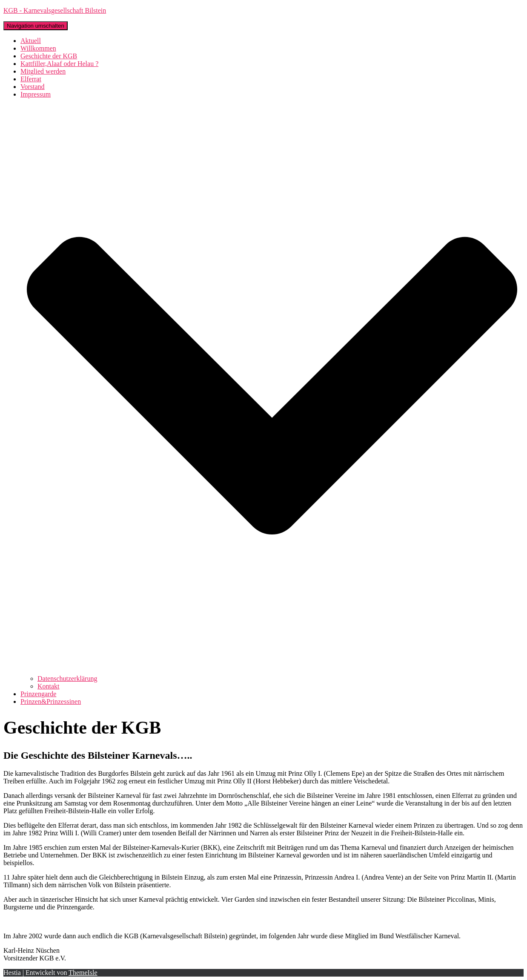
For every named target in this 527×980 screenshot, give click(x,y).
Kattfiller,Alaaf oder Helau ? (59, 64)
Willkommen (38, 48)
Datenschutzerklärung (67, 679)
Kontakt (49, 686)
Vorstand (33, 87)
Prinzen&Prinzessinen (51, 701)
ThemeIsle (83, 973)
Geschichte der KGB (49, 56)
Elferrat (31, 79)
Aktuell (31, 41)
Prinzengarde (38, 694)
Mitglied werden (43, 71)
